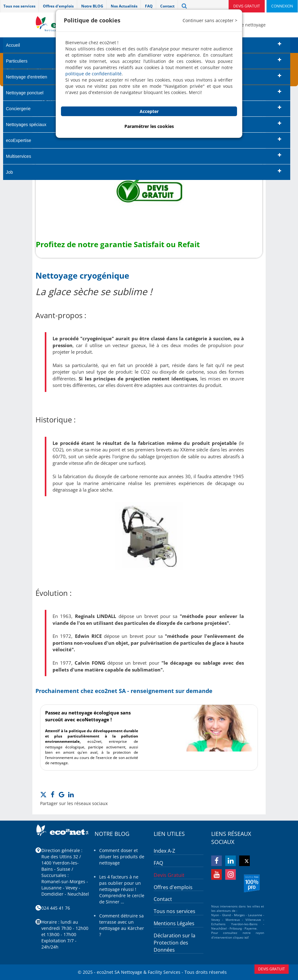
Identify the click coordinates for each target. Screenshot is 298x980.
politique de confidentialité (93, 74)
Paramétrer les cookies (149, 126)
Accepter (149, 111)
